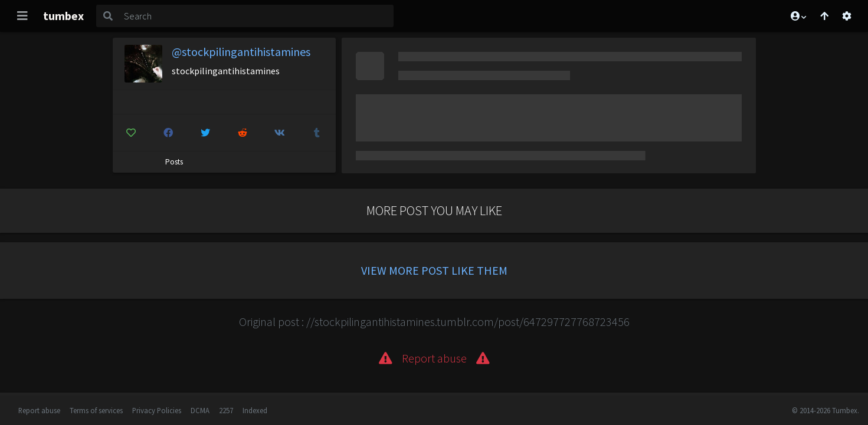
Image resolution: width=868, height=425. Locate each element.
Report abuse (39, 410)
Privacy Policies (157, 410)
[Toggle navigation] (22, 16)
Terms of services (96, 410)
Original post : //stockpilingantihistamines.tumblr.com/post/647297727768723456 (434, 322)
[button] (798, 16)
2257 (226, 410)
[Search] (256, 16)
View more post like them (434, 270)
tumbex (63, 16)
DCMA (200, 410)
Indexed (255, 410)
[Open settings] (847, 16)
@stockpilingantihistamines (241, 52)
